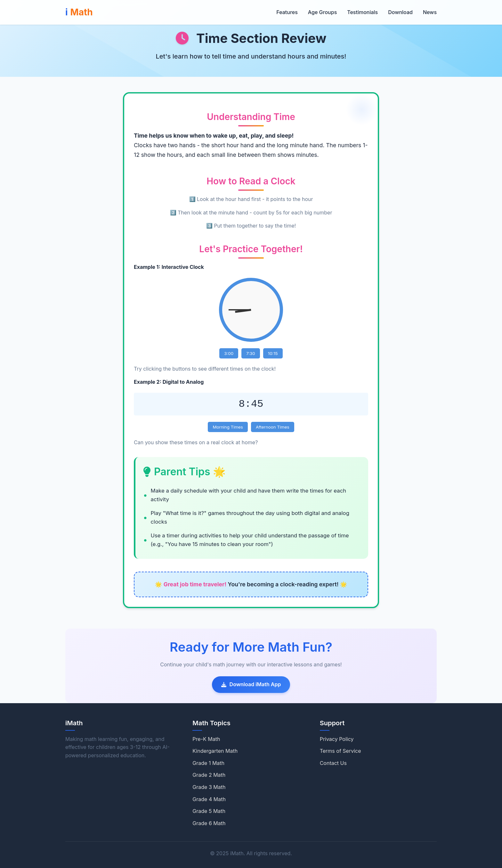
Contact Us (333, 763)
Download (400, 12)
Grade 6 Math (209, 823)
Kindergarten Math (215, 751)
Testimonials (362, 12)
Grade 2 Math (209, 775)
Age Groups (322, 12)
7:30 (251, 353)
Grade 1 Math (208, 763)
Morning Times (228, 427)
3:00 (229, 353)
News (430, 12)
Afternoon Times (273, 427)
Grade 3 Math (209, 787)
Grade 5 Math (209, 811)
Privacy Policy (337, 739)
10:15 (273, 353)
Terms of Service (340, 751)
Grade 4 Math (209, 799)
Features (287, 12)
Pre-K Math (206, 739)
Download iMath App (251, 684)
